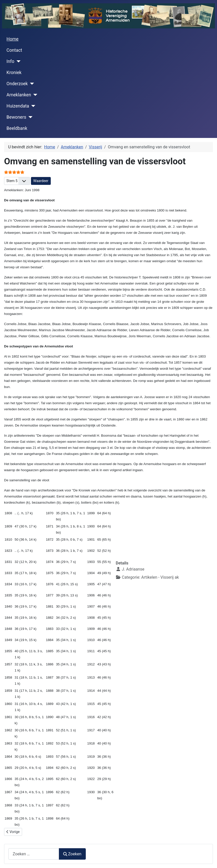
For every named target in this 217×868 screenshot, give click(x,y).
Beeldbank (17, 128)
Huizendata (18, 106)
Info (11, 61)
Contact (14, 50)
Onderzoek (17, 84)
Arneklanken (19, 95)
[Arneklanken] (34, 95)
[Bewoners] (29, 117)
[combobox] (34, 854)
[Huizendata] (32, 106)
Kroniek (14, 73)
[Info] (17, 61)
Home (13, 39)
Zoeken (72, 854)
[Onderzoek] (31, 84)
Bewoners (16, 117)
